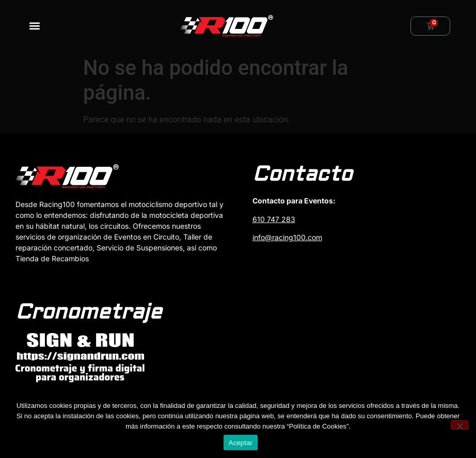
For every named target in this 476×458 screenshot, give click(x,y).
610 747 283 (274, 219)
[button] (34, 26)
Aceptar (241, 443)
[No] (459, 425)
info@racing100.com (287, 237)
